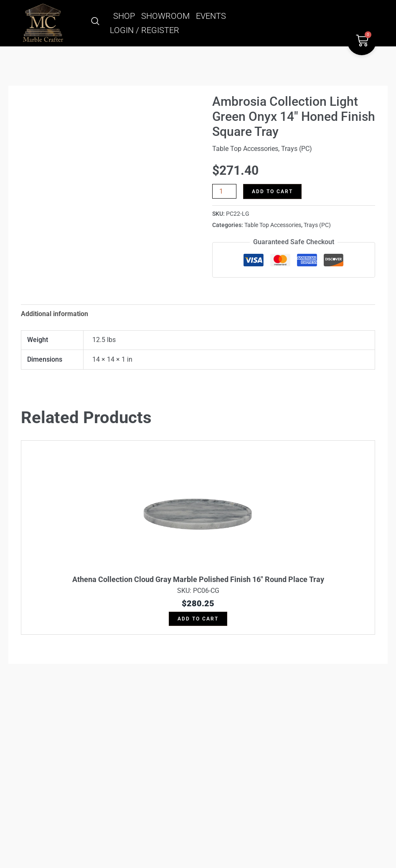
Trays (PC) (297, 149)
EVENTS (211, 16)
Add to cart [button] (198, 619)
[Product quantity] (224, 191)
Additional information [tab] (55, 314)
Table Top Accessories (245, 149)
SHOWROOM (165, 16)
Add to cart (272, 191)
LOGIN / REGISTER (145, 30)
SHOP (124, 16)
